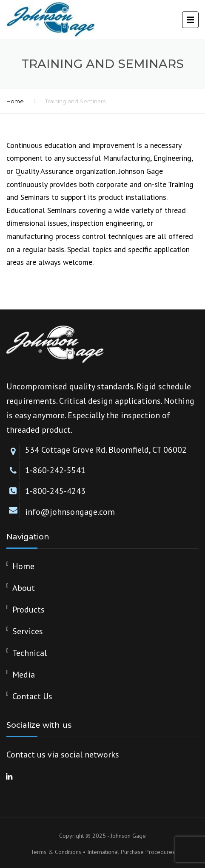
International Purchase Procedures (131, 852)
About (24, 588)
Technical (30, 653)
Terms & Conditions (56, 852)
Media (24, 675)
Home (15, 101)
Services (28, 631)
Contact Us (32, 696)
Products (28, 610)
